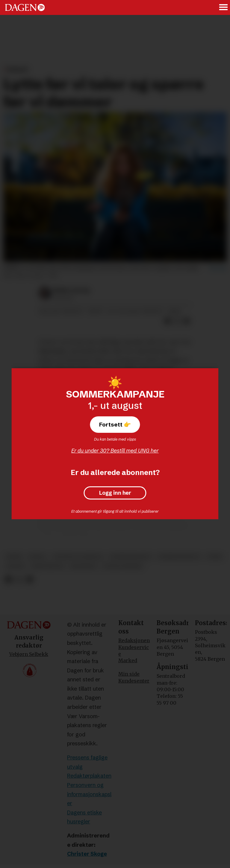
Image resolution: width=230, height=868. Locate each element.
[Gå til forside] (25, 7)
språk (14, 557)
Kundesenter (134, 681)
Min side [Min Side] (129, 674)
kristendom (48, 566)
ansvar (16, 566)
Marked (128, 660)
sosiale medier (122, 566)
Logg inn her (115, 493)
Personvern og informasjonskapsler (89, 794)
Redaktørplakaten (89, 776)
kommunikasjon (131, 557)
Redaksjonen (134, 640)
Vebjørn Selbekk (29, 654)
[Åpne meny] (224, 8)
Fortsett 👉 (115, 424)
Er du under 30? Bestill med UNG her (115, 451)
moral (37, 557)
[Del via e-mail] (187, 321)
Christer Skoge (87, 854)
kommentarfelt (179, 557)
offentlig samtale (78, 557)
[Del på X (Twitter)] (177, 321)
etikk (215, 557)
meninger (83, 566)
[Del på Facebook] (167, 321)
